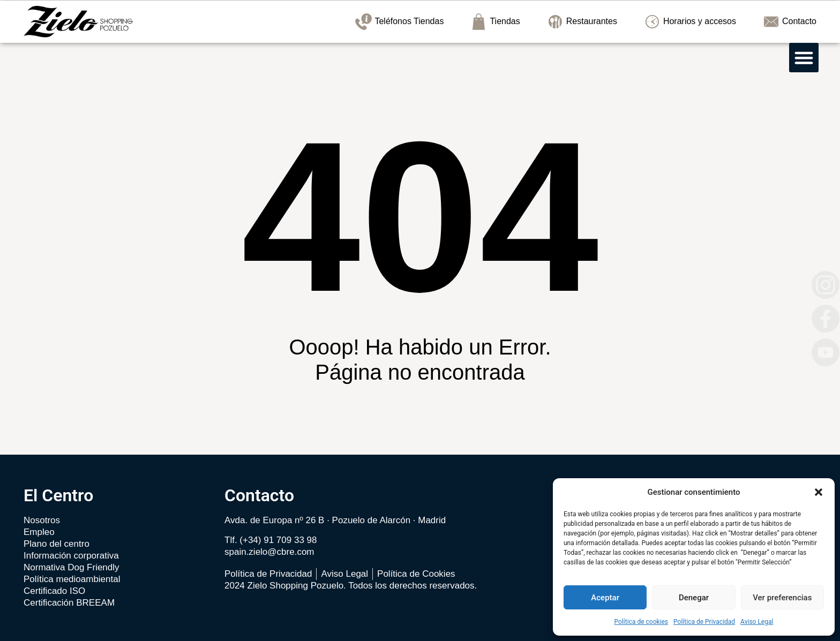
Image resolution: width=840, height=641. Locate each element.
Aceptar (605, 598)
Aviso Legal (757, 622)
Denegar (694, 598)
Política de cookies (642, 622)
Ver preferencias (782, 598)
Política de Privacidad (704, 622)
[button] (819, 492)
